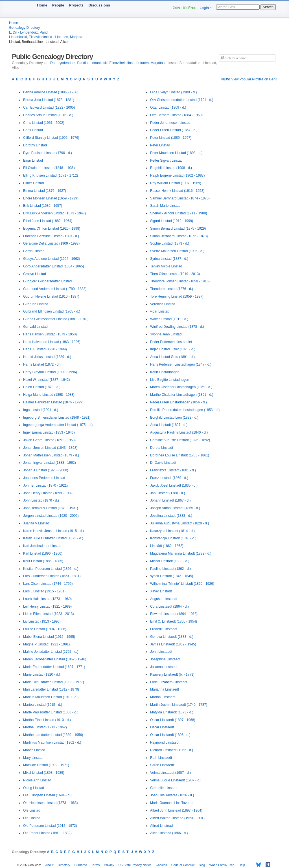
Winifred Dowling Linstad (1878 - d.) (177, 327)
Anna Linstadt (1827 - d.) (169, 425)
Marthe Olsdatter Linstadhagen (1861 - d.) (182, 395)
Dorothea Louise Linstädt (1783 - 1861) (180, 455)
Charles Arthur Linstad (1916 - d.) (48, 115)
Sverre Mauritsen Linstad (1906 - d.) (177, 251)
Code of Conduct (183, 865)
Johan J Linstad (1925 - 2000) (46, 470)
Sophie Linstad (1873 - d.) (170, 243)
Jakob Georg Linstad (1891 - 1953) (49, 440)
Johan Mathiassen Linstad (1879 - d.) (51, 455)
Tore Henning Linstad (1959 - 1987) (177, 296)
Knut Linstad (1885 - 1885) (43, 561)
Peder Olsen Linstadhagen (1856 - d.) (179, 402)
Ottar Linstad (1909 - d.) (168, 107)
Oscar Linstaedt (162, 727)
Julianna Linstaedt (164, 667)
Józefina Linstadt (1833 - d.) (171, 516)
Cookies (161, 865)
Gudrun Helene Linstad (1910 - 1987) (51, 296)
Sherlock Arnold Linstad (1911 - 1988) (179, 213)
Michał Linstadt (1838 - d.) (170, 561)
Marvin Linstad (34, 750)
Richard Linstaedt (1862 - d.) (172, 750)
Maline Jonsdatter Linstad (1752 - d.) (51, 652)
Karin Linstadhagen (165, 372)
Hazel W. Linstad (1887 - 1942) (46, 380)
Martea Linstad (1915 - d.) (43, 705)
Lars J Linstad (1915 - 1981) (44, 591)
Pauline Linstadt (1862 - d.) (170, 569)
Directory (64, 865)
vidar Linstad (160, 311)
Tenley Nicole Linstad (166, 266)
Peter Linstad (160, 145)
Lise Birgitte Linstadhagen (170, 380)
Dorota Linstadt (162, 448)
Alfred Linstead (161, 826)
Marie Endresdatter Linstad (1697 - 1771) (54, 667)
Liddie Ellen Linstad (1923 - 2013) (48, 614)
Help (242, 865)
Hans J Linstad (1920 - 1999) (45, 349)
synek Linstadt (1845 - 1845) (172, 576)
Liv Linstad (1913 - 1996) (42, 621)
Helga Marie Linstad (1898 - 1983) (49, 395)
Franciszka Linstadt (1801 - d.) (173, 470)
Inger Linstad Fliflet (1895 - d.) (173, 349)
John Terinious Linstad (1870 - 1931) (51, 508)
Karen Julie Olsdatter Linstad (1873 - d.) (53, 538)
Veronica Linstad (163, 304)
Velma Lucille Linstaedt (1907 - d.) (176, 780)
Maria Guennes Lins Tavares (172, 803)
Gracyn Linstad (35, 274)
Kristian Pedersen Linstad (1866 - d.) (51, 569)
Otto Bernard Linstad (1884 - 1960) (176, 115)
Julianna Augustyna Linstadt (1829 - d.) (179, 523)
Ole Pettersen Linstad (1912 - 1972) (50, 826)
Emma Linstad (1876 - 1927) (45, 191)
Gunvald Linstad (35, 327)
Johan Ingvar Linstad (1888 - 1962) (50, 463)
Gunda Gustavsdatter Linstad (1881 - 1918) (56, 319)
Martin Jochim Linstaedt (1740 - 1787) (179, 705)
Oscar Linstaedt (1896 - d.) (170, 735)
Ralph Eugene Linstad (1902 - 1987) (177, 175)
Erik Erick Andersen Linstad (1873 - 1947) (54, 213)
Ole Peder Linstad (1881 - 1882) (47, 833)
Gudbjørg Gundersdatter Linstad (47, 281)
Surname (81, 865)
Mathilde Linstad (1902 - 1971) (46, 765)
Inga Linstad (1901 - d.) (41, 410)
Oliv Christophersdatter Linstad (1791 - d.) (182, 100)
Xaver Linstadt (161, 591)
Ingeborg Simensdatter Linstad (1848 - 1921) (57, 417)
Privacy (109, 865)
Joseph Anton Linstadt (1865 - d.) (175, 508)
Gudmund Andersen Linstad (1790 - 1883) (55, 289)
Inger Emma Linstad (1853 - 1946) (49, 432)
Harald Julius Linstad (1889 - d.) (47, 357)
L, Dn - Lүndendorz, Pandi (29, 32)
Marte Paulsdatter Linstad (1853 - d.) (51, 712)
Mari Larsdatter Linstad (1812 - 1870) (51, 689)
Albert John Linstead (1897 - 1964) (176, 810)
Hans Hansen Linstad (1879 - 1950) (50, 334)
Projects (76, 5)
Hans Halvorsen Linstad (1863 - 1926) (52, 342)
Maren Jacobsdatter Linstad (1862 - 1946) (55, 659)
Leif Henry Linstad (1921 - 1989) (47, 606)
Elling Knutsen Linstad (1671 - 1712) (51, 175)
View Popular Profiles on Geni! (249, 79)
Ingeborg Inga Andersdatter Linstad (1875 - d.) (58, 425)
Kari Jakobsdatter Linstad (42, 546)
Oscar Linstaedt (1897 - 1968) (173, 720)
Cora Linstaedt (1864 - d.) (169, 606)
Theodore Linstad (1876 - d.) (172, 289)
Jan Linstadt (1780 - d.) (168, 493)
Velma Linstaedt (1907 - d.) (170, 773)
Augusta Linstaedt (164, 599)
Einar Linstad (33, 161)
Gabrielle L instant (164, 788)
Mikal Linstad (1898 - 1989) (44, 773)
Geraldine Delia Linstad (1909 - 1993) (51, 243)
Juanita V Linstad (36, 523)
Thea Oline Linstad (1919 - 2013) (175, 274)
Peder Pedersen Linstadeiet (171, 342)
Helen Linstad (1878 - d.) (42, 387)
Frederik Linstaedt (164, 629)
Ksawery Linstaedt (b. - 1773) (172, 674)
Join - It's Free (184, 8)
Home (42, 5)
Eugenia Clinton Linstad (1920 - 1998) (52, 228)
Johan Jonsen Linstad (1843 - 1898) (50, 448)
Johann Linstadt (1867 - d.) (170, 500)
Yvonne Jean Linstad (166, 334)
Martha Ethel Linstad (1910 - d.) (47, 720)
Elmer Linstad (33, 183)
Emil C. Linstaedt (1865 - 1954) (174, 621)
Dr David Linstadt (163, 463)
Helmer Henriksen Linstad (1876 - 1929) (53, 402)
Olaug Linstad (34, 788)
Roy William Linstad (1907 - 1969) (176, 183)
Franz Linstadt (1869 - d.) (169, 478)
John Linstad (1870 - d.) (41, 500)
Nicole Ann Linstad (37, 780)
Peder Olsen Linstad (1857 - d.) (174, 130)
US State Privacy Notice (135, 865)
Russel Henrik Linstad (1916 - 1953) (177, 191)
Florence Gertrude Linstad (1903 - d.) (51, 236)
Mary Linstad (33, 758)
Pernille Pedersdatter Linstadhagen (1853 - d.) (185, 410)
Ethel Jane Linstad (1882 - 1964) (48, 221)
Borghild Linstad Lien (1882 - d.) (174, 417)
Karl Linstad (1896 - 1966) (43, 553)
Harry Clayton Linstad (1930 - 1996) (50, 372)
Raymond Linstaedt (165, 742)
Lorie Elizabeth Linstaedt (169, 682)
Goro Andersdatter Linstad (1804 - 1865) (53, 266)
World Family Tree (222, 865)
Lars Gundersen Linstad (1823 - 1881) (52, 576)
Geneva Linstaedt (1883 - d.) (172, 637)
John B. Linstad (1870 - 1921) (45, 485)
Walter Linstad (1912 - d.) (169, 319)
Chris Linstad (33, 130)
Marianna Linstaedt (165, 689)
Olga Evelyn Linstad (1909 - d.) (173, 92)
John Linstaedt (161, 652)
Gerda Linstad (34, 251)
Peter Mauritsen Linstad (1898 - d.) (176, 153)
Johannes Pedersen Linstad (44, 478)
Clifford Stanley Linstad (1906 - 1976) (51, 138)
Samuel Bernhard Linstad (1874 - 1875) (180, 198)
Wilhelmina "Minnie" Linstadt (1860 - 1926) (182, 584)
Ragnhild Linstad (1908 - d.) (171, 168)
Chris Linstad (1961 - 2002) (44, 123)
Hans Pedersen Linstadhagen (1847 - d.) (181, 364)
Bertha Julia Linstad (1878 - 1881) (49, 100)
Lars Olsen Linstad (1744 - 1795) (48, 584)
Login (204, 8)
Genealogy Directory (24, 28)
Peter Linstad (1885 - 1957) (171, 138)
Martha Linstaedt (163, 697)
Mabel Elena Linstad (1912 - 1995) (49, 637)
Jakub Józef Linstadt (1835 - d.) (174, 485)
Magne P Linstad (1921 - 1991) (46, 644)
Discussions (99, 5)
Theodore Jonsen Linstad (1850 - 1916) (180, 281)
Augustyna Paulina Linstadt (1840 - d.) (179, 432)
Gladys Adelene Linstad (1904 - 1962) (52, 259)
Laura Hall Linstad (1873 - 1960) (47, 599)
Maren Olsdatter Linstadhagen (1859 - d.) (181, 387)
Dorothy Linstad (35, 145)
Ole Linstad (32, 810)
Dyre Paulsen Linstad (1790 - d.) (48, 153)
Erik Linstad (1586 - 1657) (43, 206)
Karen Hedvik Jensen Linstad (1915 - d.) (53, 531)
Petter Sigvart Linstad (166, 161)
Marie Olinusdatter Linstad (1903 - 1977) (53, 682)
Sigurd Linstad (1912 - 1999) (172, 221)
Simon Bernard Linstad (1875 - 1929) (178, 228)
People (58, 5)
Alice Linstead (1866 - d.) (169, 833)
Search (268, 7)
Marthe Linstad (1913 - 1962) (45, 727)
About (50, 865)
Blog (202, 865)
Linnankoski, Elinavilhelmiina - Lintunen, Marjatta (46, 37)
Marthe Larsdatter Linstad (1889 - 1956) (53, 735)
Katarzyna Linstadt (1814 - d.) (172, 531)
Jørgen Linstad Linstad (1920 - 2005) (51, 516)
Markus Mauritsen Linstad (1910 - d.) (51, 697)
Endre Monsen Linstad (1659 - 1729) (51, 198)
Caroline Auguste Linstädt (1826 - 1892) (180, 440)
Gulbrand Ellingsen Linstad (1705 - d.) (52, 311)
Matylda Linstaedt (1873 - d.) (172, 712)
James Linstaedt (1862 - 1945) (173, 644)
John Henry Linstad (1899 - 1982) (48, 493)
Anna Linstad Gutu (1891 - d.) (172, 357)
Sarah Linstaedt (162, 765)
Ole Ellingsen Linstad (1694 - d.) (47, 795)
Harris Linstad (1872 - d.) (42, 364)
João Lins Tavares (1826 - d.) (172, 795)
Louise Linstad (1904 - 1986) (45, 629)
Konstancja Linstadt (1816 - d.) (173, 538)
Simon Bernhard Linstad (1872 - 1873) (179, 236)
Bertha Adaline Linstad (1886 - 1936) (51, 92)
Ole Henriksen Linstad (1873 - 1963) (50, 803)
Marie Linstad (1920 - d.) (42, 674)
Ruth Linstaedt (161, 758)
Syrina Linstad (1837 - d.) (169, 259)
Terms (95, 865)
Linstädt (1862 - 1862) (167, 546)
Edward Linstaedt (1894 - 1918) (174, 614)
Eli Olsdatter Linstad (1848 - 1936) (49, 168)
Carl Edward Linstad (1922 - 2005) (49, 107)
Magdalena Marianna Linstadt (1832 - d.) (181, 553)
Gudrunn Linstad (36, 304)
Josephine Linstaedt (165, 659)
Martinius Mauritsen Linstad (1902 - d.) (52, 742)
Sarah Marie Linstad (165, 206)
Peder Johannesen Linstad (170, 123)
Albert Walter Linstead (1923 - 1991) (177, 818)
